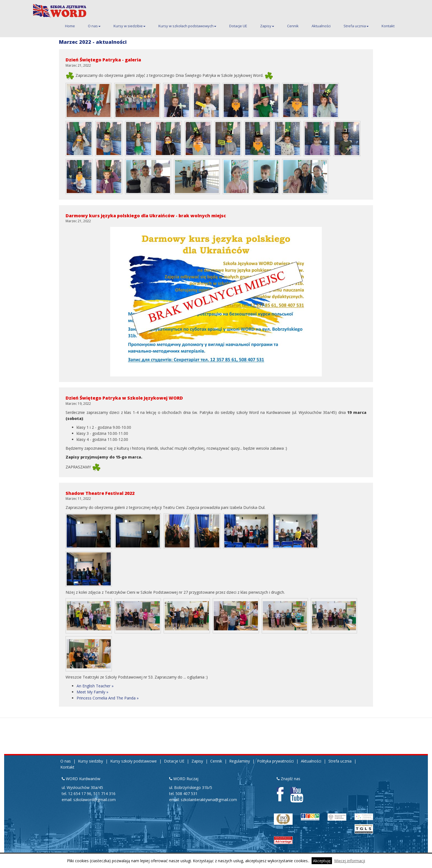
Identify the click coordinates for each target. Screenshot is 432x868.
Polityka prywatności (275, 761)
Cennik (293, 26)
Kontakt (388, 26)
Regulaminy (240, 761)
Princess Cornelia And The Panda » (108, 698)
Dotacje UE (238, 26)
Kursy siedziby (91, 761)
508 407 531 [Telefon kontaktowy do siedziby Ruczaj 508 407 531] (187, 794)
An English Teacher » (95, 686)
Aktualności (321, 26)
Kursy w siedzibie (129, 26)
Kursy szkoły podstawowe (133, 761)
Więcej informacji (350, 861)
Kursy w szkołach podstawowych (187, 26)
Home (70, 26)
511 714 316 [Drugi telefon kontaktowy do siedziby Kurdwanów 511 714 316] (104, 794)
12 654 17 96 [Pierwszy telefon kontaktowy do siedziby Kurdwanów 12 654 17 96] (80, 794)
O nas (94, 26)
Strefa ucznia (356, 26)
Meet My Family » (92, 692)
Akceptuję (322, 861)
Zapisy (267, 26)
